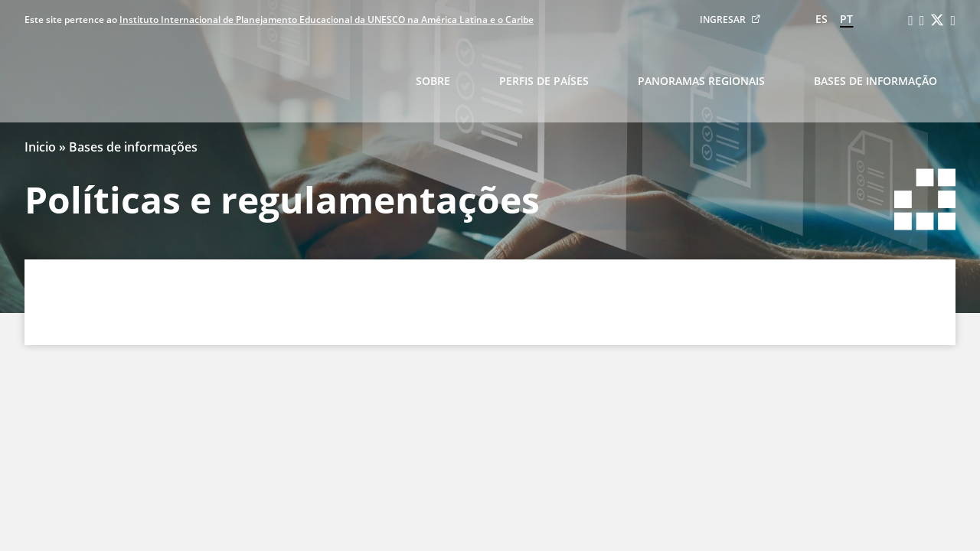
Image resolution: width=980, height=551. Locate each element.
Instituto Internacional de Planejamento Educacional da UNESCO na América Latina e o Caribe (327, 20)
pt (846, 19)
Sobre (433, 81)
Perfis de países (544, 81)
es (822, 19)
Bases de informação (875, 81)
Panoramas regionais (701, 81)
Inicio (40, 147)
